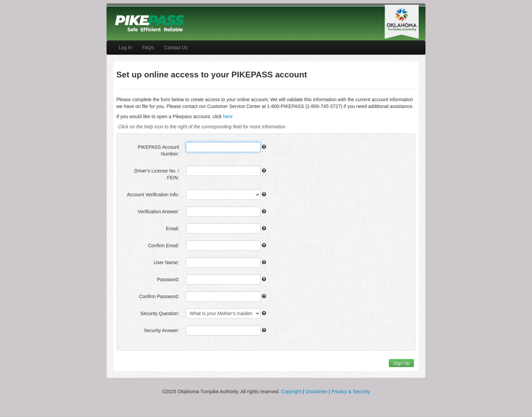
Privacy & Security (351, 392)
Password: (168, 279)
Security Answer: (161, 330)
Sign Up (401, 363)
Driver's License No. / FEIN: (157, 174)
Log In (125, 48)
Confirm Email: (164, 246)
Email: (173, 229)
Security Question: (160, 313)
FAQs (148, 48)
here (228, 116)
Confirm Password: (159, 296)
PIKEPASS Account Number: (158, 150)
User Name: (166, 262)
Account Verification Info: (153, 195)
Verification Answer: (158, 212)
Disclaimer (316, 392)
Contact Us (176, 48)
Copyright (291, 392)
